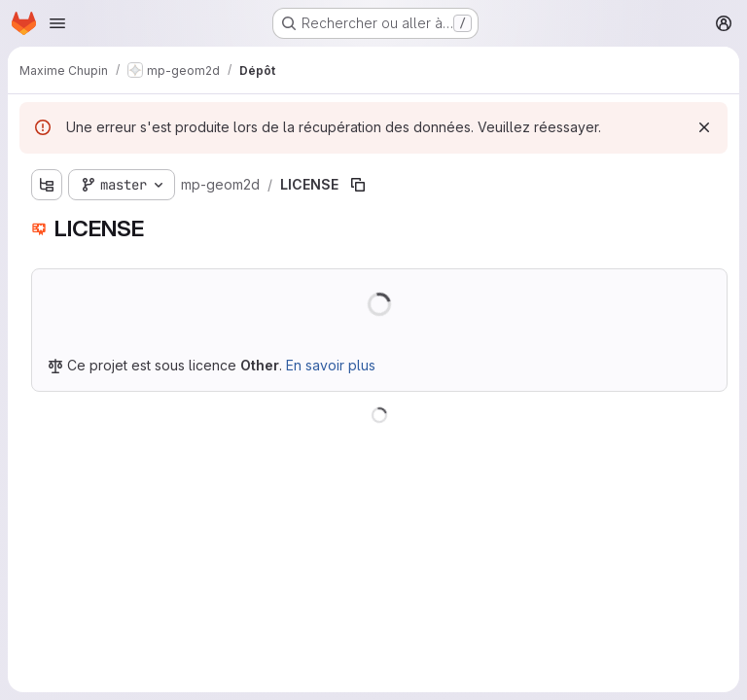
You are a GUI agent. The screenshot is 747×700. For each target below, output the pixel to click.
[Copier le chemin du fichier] (358, 185)
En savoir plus (331, 365)
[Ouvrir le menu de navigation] (57, 23)
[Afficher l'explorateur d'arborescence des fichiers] (47, 185)
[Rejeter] (704, 127)
